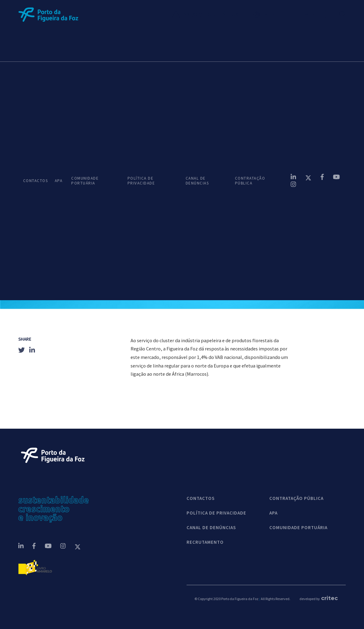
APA (58, 181)
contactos (201, 498)
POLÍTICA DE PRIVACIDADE (141, 181)
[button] (271, 15)
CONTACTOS (34, 181)
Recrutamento (205, 542)
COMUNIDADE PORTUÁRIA (85, 181)
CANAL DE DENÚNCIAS (197, 181)
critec (329, 598)
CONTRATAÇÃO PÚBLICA (250, 181)
